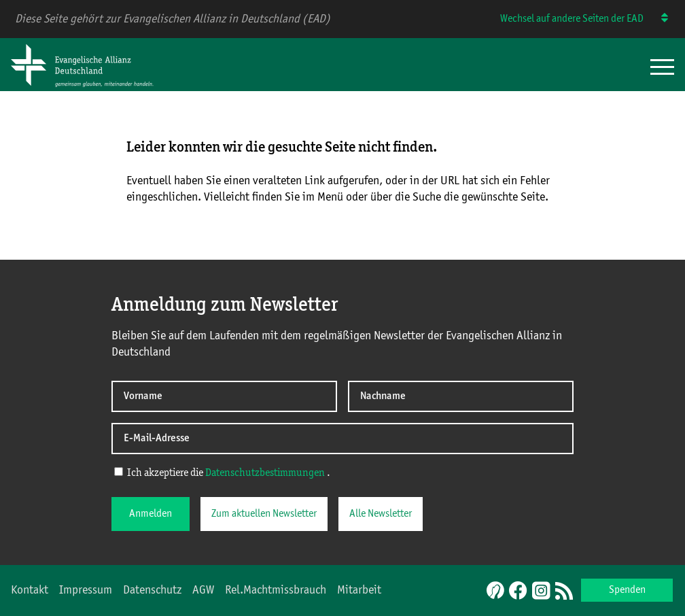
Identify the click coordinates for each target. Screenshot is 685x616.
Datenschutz (152, 590)
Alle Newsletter (381, 514)
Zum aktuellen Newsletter (264, 514)
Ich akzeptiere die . (222, 473)
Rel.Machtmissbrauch (276, 590)
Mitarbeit (359, 590)
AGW (203, 590)
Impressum (86, 590)
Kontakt (30, 590)
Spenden (627, 590)
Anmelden (151, 514)
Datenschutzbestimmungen (265, 473)
